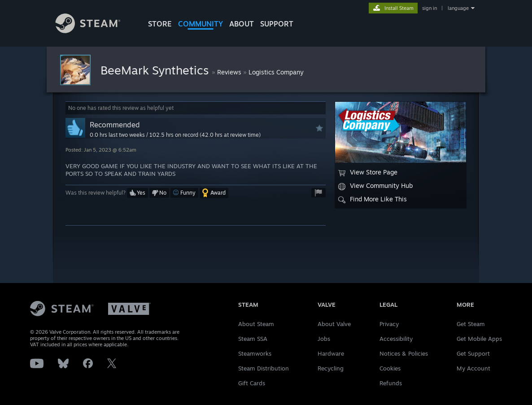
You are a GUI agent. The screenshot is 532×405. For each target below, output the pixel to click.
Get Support (473, 353)
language (458, 8)
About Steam (256, 324)
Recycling (331, 368)
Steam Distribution (264, 368)
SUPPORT (277, 24)
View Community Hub (375, 186)
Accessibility (396, 339)
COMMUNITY (201, 24)
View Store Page (368, 172)
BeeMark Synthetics (156, 70)
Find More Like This (373, 199)
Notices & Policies (404, 353)
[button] (137, 193)
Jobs (324, 339)
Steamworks (255, 353)
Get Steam (471, 324)
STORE (160, 24)
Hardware (331, 353)
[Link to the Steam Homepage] (95, 31)
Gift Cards (252, 383)
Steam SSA (253, 339)
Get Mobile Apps (479, 339)
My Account (473, 368)
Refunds (391, 383)
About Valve (334, 324)
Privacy (389, 324)
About (242, 24)
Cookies (390, 368)
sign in (430, 8)
